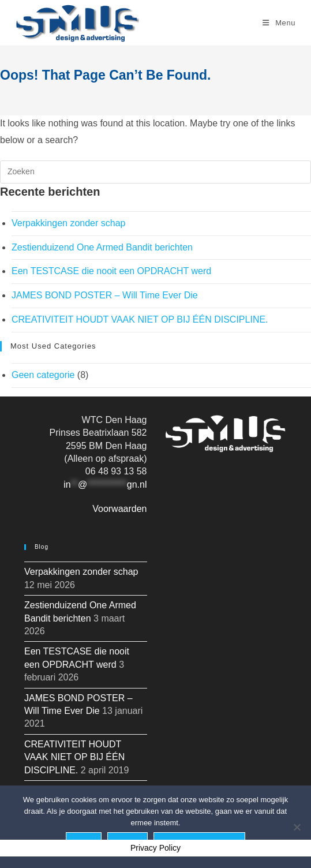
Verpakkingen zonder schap (68, 223)
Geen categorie (43, 375)
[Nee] (297, 827)
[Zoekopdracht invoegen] (155, 172)
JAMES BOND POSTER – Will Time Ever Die (105, 295)
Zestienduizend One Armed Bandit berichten (102, 247)
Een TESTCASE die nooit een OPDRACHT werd (111, 271)
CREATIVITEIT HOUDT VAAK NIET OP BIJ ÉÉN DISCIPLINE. (140, 319)
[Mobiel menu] (279, 23)
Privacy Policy (155, 848)
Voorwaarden (119, 509)
